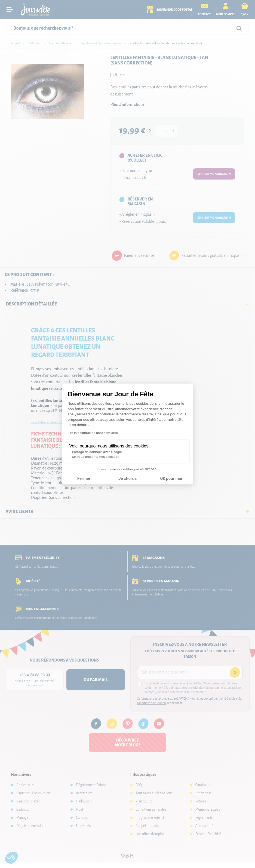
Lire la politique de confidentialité (93, 433)
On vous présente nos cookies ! (96, 457)
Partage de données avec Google (97, 452)
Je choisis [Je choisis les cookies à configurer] (127, 479)
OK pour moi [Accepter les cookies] (171, 479)
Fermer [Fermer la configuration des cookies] (84, 479)
